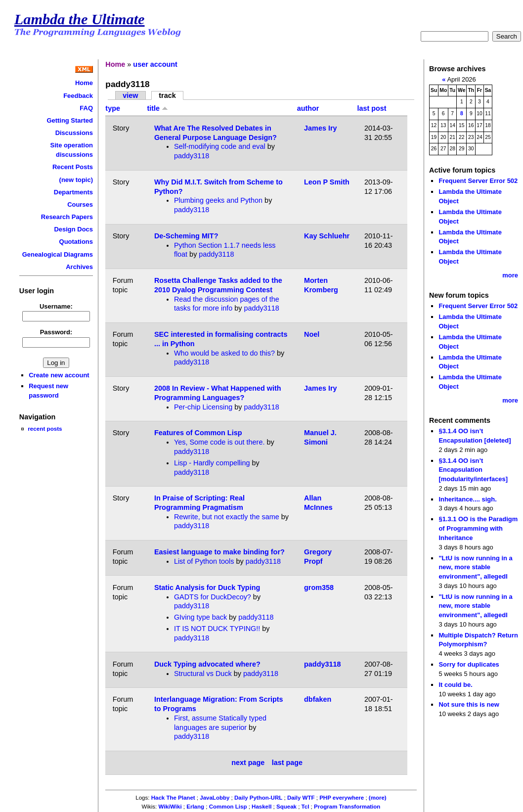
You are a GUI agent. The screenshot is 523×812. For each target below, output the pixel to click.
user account (155, 64)
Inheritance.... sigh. (467, 499)
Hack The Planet (173, 798)
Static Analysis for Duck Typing (207, 587)
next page (248, 763)
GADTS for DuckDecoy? (213, 597)
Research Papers (67, 217)
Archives (79, 267)
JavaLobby (215, 798)
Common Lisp (228, 807)
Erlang (195, 807)
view (130, 95)
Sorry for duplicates (469, 664)
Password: (56, 332)
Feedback (78, 96)
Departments (73, 192)
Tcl (305, 807)
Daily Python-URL (258, 798)
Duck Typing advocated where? (207, 664)
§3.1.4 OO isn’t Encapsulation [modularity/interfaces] (473, 470)
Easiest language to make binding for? (219, 552)
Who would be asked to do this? (224, 353)
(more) (378, 798)
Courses (80, 204)
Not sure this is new (469, 704)
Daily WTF (301, 798)
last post (371, 108)
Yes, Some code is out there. (219, 442)
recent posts (45, 429)
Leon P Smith (327, 182)
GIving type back (200, 617)
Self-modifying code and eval (220, 146)
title (158, 108)
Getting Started (70, 120)
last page (287, 763)
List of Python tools (204, 561)
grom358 (319, 587)
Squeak (286, 807)
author (308, 108)
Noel (312, 334)
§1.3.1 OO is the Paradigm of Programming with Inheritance (478, 528)
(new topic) (76, 180)
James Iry (320, 128)
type (113, 108)
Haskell (261, 807)
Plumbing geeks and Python (218, 200)
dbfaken (318, 699)
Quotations (76, 242)
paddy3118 (192, 156)
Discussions (74, 133)
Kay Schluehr (327, 236)
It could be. (455, 685)
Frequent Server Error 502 (478, 181)
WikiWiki (170, 807)
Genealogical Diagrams (58, 254)
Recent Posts (73, 167)
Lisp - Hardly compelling (212, 463)
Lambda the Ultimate (80, 19)
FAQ (86, 108)
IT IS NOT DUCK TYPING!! (217, 629)
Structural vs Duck (203, 674)
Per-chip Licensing (203, 407)
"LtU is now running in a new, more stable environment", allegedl (475, 567)
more (510, 275)
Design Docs (74, 229)
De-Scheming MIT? (186, 236)
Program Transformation (347, 807)
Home (84, 83)
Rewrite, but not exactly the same (227, 517)
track (167, 95)
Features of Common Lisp (198, 433)
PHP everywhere (342, 798)
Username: (56, 306)
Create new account (59, 375)
